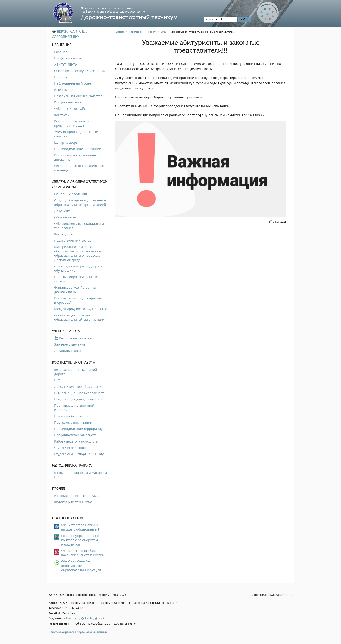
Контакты (62, 115)
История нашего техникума (76, 496)
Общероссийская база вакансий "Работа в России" (83, 553)
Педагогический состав (73, 240)
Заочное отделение (70, 344)
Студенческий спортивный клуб (80, 454)
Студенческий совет (70, 448)
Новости (61, 77)
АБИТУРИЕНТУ (66, 64)
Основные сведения (70, 194)
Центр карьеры (66, 142)
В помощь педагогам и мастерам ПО (80, 475)
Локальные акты (68, 351)
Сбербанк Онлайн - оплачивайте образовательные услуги (81, 566)
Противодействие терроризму (78, 429)
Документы (63, 211)
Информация (65, 90)
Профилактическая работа (75, 435)
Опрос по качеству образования (80, 71)
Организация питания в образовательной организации (79, 317)
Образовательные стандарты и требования (79, 226)
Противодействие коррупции (78, 149)
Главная (61, 52)
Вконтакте (71, 618)
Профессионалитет (69, 58)
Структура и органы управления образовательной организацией (80, 202)
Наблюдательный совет (73, 83)
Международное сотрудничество (81, 309)
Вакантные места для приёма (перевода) (78, 300)
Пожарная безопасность (73, 416)
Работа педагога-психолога (76, 441)
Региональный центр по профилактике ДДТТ (74, 123)
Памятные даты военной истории (74, 408)
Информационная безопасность (80, 393)
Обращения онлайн (70, 108)
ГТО (57, 380)
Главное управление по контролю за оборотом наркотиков (80, 540)
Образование (65, 217)
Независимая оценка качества (78, 96)
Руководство (64, 234)
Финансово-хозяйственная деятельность (76, 290)
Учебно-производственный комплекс (76, 134)
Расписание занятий (73, 338)
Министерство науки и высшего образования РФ (82, 527)
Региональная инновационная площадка (79, 168)
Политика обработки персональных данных (78, 632)
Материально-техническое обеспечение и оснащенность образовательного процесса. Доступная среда (78, 253)
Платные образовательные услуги (76, 279)
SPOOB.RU (286, 595)
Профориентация (68, 102)
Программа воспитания (73, 422)
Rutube (87, 618)
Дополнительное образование (79, 386)
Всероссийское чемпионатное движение (78, 157)
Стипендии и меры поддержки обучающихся (79, 268)
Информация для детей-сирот (78, 399)
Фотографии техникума (73, 502)
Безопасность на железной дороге (76, 372)
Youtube (102, 618)
